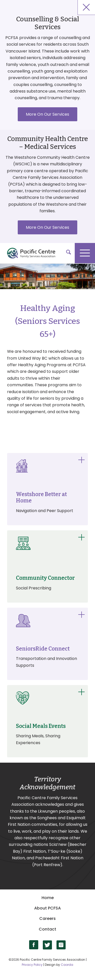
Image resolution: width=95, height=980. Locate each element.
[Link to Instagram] (61, 945)
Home (48, 898)
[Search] (66, 253)
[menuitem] (66, 253)
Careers (48, 918)
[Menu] (85, 253)
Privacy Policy (32, 965)
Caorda (67, 965)
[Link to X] (48, 945)
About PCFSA (48, 908)
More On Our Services (48, 114)
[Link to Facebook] (34, 945)
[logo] (45, 253)
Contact (48, 929)
